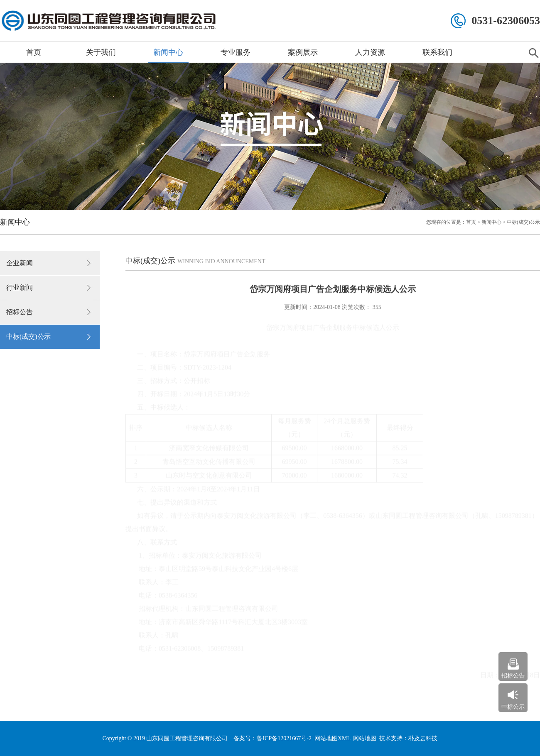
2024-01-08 (327, 307)
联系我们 (437, 52)
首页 (34, 52)
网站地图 (365, 738)
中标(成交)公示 (28, 336)
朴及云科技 (423, 738)
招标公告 (20, 312)
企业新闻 (20, 263)
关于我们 (101, 52)
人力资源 (370, 52)
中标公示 (513, 707)
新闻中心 (168, 52)
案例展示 (303, 52)
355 (376, 307)
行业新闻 (20, 287)
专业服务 (236, 52)
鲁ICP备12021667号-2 (284, 738)
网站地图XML (333, 738)
